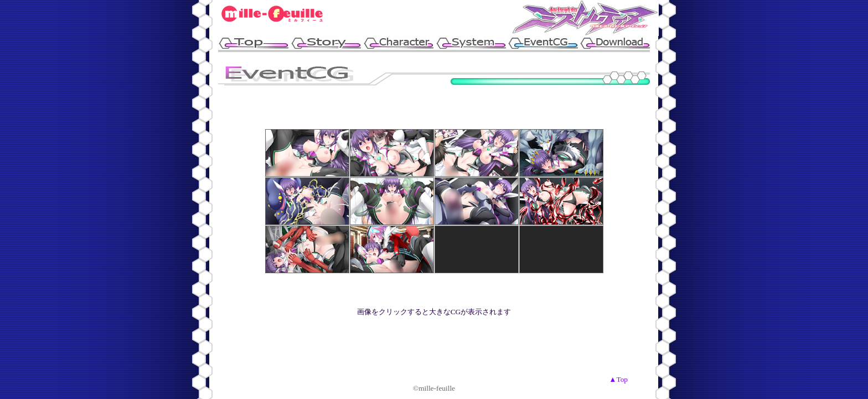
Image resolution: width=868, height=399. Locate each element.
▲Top (618, 379)
